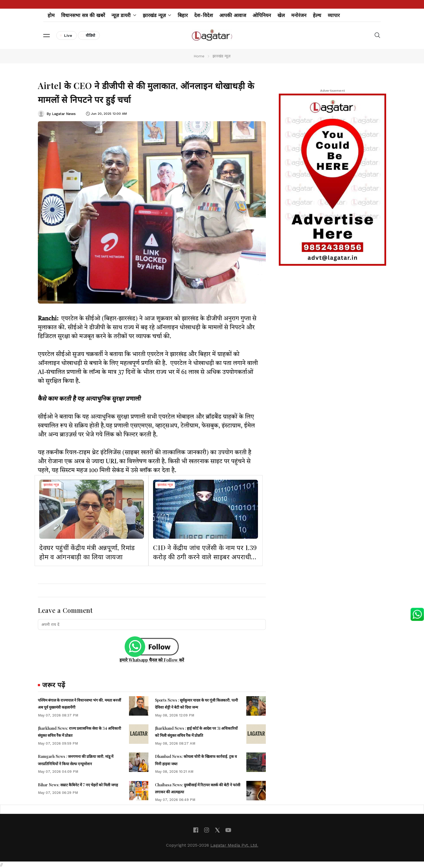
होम (51, 15)
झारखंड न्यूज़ (51, 485)
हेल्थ (317, 15)
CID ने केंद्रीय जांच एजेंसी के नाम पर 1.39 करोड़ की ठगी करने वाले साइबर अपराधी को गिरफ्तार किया (205, 556)
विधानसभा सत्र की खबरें (83, 15)
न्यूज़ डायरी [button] (124, 15)
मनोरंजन (299, 15)
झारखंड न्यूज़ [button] (157, 15)
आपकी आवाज (233, 15)
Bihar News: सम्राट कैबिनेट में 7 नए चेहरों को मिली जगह (78, 785)
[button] (47, 35)
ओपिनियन (262, 15)
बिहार (183, 15)
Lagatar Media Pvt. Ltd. (234, 845)
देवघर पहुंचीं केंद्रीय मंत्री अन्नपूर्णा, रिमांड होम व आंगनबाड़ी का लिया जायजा (87, 552)
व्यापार (334, 15)
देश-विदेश (203, 15)
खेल (281, 15)
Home (199, 56)
